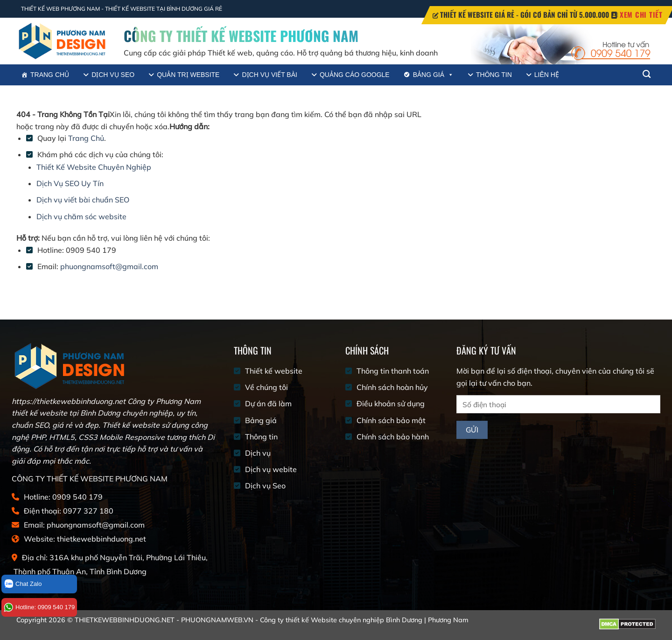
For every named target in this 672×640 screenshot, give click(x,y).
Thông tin (494, 75)
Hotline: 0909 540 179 (39, 607)
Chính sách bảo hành (393, 437)
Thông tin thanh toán (393, 371)
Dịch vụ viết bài (269, 75)
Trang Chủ (86, 138)
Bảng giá (433, 75)
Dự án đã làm (268, 403)
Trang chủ (50, 75)
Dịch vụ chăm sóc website (81, 216)
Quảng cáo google (355, 75)
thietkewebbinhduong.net (101, 539)
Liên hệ (547, 75)
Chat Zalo (23, 584)
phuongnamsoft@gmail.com (109, 266)
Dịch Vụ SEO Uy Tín (70, 183)
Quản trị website (188, 75)
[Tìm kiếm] (647, 74)
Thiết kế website (274, 371)
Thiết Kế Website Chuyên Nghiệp (94, 167)
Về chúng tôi (266, 387)
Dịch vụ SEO (113, 75)
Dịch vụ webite (271, 469)
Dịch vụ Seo (265, 486)
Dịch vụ (258, 453)
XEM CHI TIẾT (641, 14)
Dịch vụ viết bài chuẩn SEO (83, 200)
